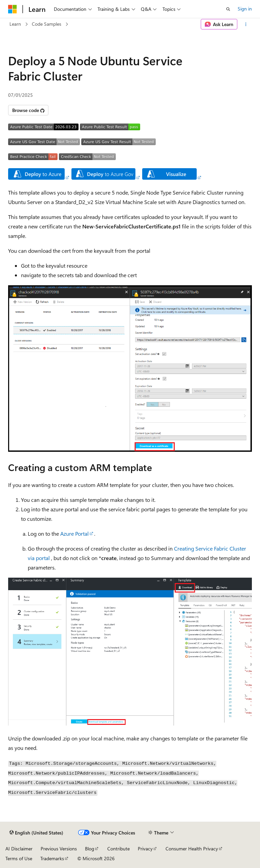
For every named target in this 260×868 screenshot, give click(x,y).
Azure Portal (74, 533)
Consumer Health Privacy (192, 849)
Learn (15, 24)
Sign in (245, 9)
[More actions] (246, 24)
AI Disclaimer (19, 849)
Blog (90, 849)
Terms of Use (19, 858)
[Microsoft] (13, 9)
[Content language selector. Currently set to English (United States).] (36, 833)
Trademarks (52, 858)
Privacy (145, 849)
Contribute (118, 849)
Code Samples (47, 24)
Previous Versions (59, 849)
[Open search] (228, 9)
